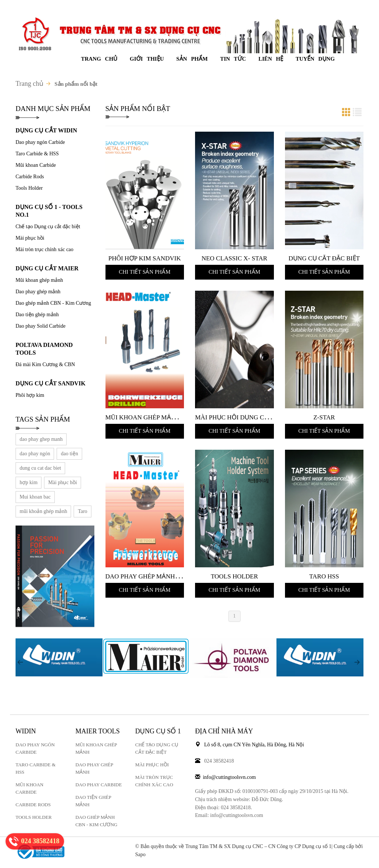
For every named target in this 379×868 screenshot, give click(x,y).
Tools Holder (29, 188)
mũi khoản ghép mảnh (43, 511)
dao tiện (69, 454)
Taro (82, 511)
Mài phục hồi (30, 238)
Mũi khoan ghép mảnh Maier (154, 417)
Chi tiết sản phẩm (145, 272)
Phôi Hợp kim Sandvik (145, 258)
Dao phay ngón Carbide (40, 142)
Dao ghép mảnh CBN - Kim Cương (53, 303)
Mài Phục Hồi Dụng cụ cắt (239, 417)
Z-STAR (324, 417)
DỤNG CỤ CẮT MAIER (47, 268)
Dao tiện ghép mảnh (37, 315)
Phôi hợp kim (30, 395)
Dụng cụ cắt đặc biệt (324, 258)
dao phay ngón (35, 454)
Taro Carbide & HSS (37, 154)
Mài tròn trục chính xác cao (44, 249)
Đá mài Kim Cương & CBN (45, 364)
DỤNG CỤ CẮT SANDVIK (51, 383)
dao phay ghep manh (41, 439)
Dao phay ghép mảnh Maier (151, 576)
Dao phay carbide (99, 785)
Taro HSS (324, 576)
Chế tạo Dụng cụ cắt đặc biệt (48, 227)
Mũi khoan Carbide (36, 165)
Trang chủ (29, 84)
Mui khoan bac (35, 497)
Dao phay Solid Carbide (41, 326)
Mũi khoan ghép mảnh (39, 280)
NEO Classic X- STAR (234, 258)
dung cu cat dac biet (40, 468)
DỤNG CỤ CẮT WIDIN (46, 130)
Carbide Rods (30, 177)
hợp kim (28, 482)
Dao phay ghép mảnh (38, 292)
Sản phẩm (192, 59)
